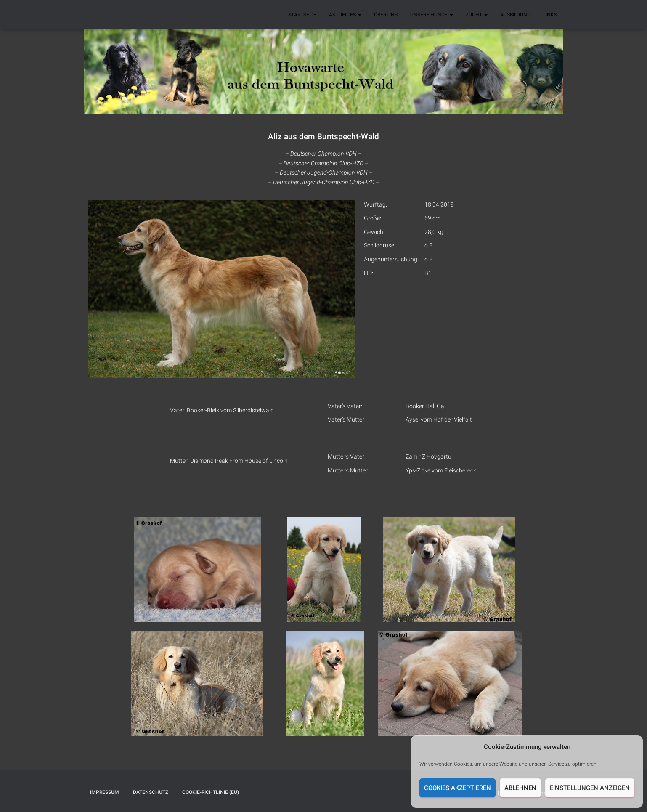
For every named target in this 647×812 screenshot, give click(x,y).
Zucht (477, 15)
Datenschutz (151, 792)
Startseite (302, 15)
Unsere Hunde (432, 15)
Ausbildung (515, 15)
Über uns (386, 15)
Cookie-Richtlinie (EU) (211, 792)
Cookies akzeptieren (457, 788)
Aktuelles (345, 15)
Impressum (105, 792)
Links (550, 15)
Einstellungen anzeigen (590, 788)
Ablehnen (520, 788)
